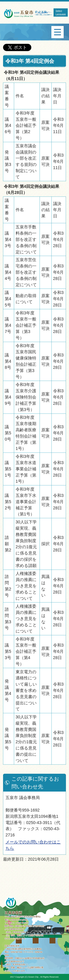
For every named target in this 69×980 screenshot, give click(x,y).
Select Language (61, 12)
